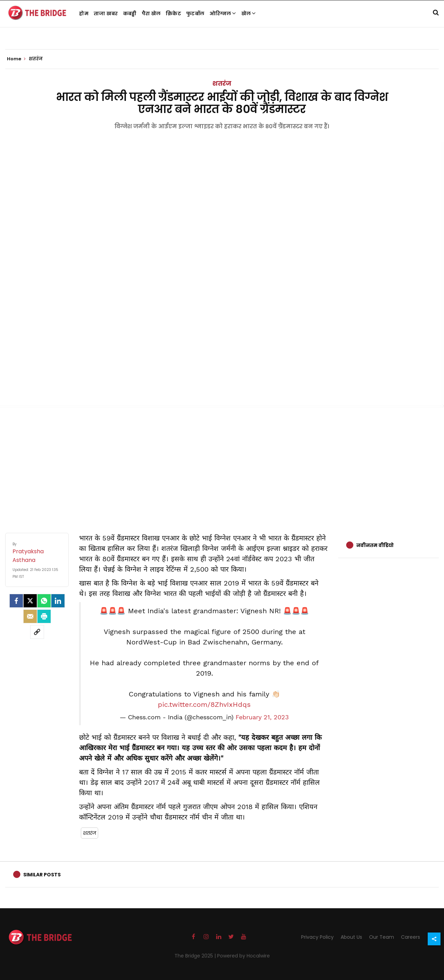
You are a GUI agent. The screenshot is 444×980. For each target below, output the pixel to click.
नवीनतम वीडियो (375, 545)
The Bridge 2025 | (196, 956)
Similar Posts (42, 875)
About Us (351, 937)
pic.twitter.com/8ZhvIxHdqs (204, 704)
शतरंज (222, 83)
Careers (411, 937)
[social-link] (37, 632)
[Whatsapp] (44, 601)
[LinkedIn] (58, 601)
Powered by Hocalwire (244, 956)
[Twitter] (30, 601)
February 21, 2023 (262, 717)
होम (84, 14)
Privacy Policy (317, 937)
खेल (249, 14)
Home (16, 59)
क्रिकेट (173, 14)
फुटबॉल (195, 14)
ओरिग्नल (223, 14)
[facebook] (16, 601)
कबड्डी (130, 14)
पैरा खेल (151, 14)
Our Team (382, 937)
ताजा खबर (106, 14)
